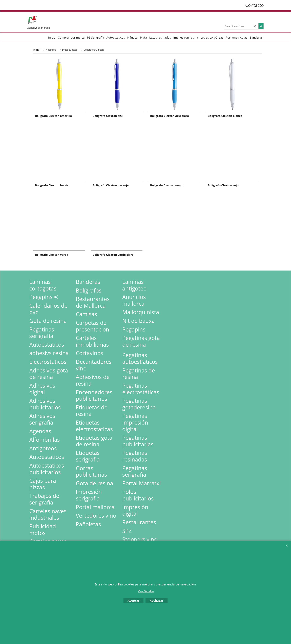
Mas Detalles (146, 591)
